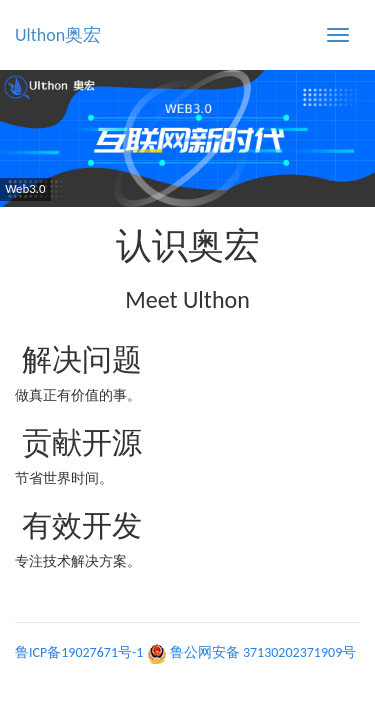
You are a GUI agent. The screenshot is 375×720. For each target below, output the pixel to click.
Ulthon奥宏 (58, 35)
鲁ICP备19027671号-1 (79, 652)
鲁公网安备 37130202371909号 (263, 652)
